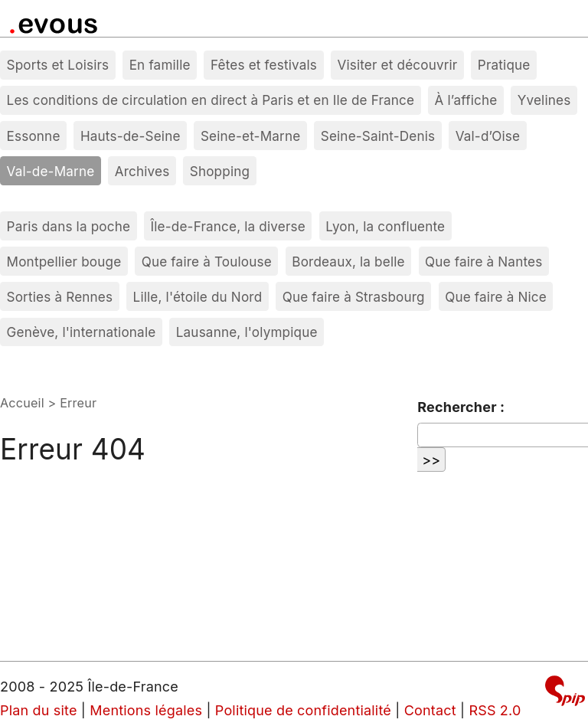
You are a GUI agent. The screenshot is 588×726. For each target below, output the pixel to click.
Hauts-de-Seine (131, 136)
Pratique (504, 65)
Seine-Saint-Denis (378, 136)
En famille (160, 65)
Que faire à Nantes (483, 262)
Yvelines (544, 100)
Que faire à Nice (496, 297)
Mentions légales (146, 710)
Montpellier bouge (64, 262)
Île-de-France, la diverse (228, 226)
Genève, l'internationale (82, 332)
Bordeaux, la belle (348, 262)
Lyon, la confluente (385, 226)
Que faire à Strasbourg (354, 297)
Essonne (34, 136)
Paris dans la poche (69, 226)
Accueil (22, 403)
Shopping (220, 171)
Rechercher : (461, 407)
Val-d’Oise (488, 136)
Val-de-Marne (51, 171)
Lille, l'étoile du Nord (198, 297)
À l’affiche (466, 100)
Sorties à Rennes (60, 297)
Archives (142, 171)
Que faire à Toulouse (207, 262)
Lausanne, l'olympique (247, 332)
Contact (430, 710)
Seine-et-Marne (250, 136)
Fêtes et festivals (264, 65)
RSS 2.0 (495, 710)
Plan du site (39, 710)
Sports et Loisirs (58, 65)
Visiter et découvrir (397, 65)
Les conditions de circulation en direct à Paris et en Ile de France (211, 100)
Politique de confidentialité (303, 710)
